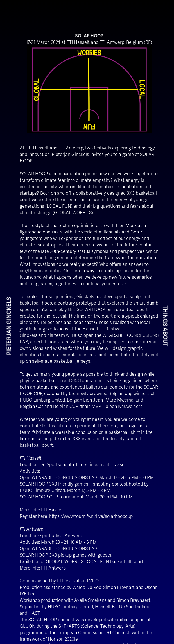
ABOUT (165, 337)
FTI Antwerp (53, 568)
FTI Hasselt (53, 510)
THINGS (165, 316)
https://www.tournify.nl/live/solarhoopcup (91, 516)
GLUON (28, 626)
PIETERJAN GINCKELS (9, 326)
